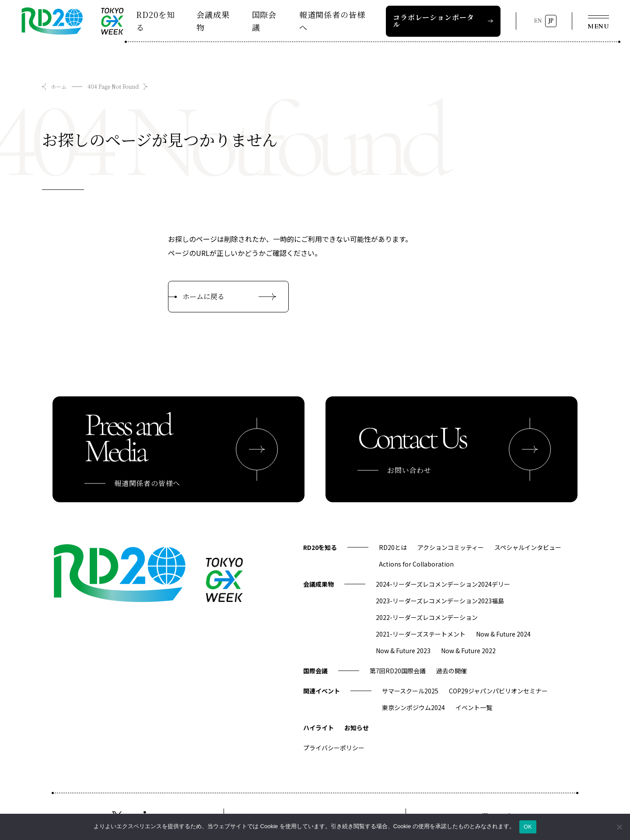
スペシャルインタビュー (528, 547)
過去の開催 (451, 671)
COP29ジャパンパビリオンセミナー (498, 691)
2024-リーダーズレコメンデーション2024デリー (443, 584)
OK (528, 827)
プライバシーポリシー (334, 748)
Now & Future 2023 (403, 651)
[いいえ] (619, 827)
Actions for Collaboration (416, 564)
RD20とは (393, 547)
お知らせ (357, 728)
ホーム (59, 86)
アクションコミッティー (451, 547)
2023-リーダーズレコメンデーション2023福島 (440, 601)
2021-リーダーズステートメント (421, 634)
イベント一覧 (474, 707)
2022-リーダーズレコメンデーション (427, 617)
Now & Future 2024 (503, 634)
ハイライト (318, 728)
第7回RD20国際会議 (398, 671)
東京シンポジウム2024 (413, 707)
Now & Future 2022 (468, 651)
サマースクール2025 (410, 691)
